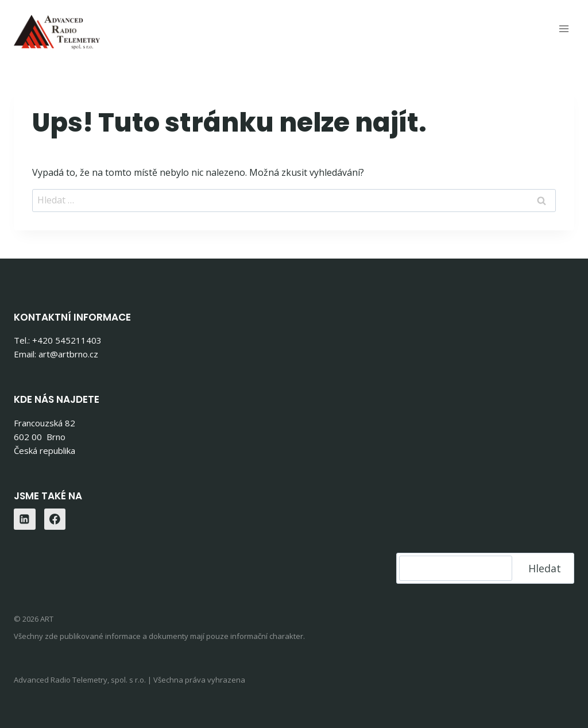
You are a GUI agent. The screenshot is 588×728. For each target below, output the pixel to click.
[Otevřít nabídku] (564, 28)
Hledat (545, 568)
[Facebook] (55, 519)
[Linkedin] (25, 519)
